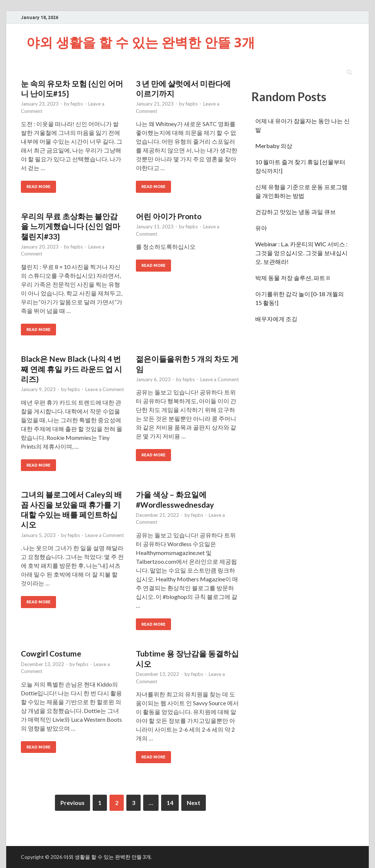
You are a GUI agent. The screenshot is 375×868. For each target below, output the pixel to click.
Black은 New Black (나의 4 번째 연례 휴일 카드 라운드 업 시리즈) (71, 369)
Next (194, 803)
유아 (261, 228)
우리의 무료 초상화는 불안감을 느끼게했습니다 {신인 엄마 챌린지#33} (70, 226)
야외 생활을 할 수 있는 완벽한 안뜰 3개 (141, 42)
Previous (73, 803)
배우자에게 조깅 (276, 319)
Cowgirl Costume (51, 653)
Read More (38, 187)
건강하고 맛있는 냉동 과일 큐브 (296, 212)
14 (170, 803)
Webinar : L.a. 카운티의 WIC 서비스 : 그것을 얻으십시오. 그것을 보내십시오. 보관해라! (301, 253)
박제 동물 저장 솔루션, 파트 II (293, 278)
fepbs (77, 104)
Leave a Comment (105, 389)
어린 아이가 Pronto (169, 216)
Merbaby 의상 (274, 146)
